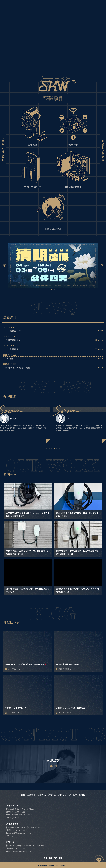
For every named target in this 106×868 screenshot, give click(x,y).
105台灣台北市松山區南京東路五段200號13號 (26, 846)
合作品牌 (73, 795)
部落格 (82, 795)
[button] (4, 265)
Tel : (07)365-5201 (13, 836)
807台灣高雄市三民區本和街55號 (21, 809)
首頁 (23, 795)
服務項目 (31, 795)
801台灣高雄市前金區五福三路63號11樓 (24, 827)
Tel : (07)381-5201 (13, 817)
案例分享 (62, 795)
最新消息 (42, 795)
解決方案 (52, 795)
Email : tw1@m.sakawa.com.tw (19, 815)
